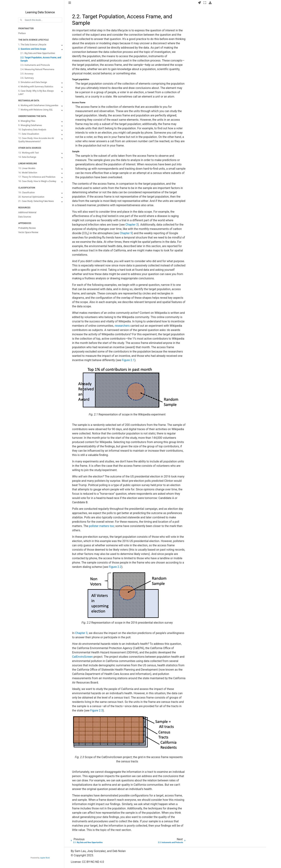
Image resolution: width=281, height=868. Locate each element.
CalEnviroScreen (82, 657)
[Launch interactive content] (199, 3)
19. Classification (27, 193)
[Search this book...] (40, 20)
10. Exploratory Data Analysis (32, 130)
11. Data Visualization (29, 134)
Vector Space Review (28, 232)
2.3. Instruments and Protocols (35, 65)
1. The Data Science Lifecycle (32, 45)
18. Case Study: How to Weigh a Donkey (37, 181)
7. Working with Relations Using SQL (36, 110)
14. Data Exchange (27, 157)
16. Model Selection (28, 173)
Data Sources (25, 217)
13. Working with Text (28, 153)
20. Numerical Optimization (31, 197)
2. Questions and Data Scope (32, 49)
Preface (22, 33)
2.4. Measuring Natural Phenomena (37, 69)
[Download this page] (210, 3)
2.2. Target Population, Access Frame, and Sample (41, 59)
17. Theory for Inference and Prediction (37, 177)
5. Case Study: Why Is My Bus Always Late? (36, 93)
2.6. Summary (27, 78)
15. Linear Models (27, 168)
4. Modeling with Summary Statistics (36, 87)
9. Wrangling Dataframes (30, 125)
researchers (122, 326)
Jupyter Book (45, 858)
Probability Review (27, 228)
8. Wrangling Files (27, 121)
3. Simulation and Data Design (33, 82)
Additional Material (27, 212)
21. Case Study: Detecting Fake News (36, 201)
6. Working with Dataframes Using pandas (38, 105)
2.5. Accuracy (27, 74)
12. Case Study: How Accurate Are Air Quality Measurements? (36, 140)
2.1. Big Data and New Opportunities (38, 53)
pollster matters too (101, 526)
